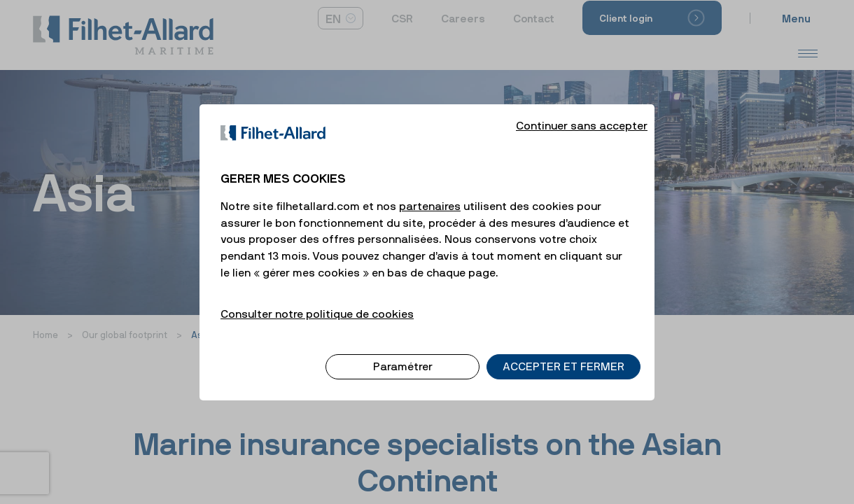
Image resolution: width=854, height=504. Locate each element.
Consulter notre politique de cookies (317, 302)
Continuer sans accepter (582, 113)
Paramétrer (403, 355)
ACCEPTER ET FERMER (563, 355)
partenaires (430, 194)
